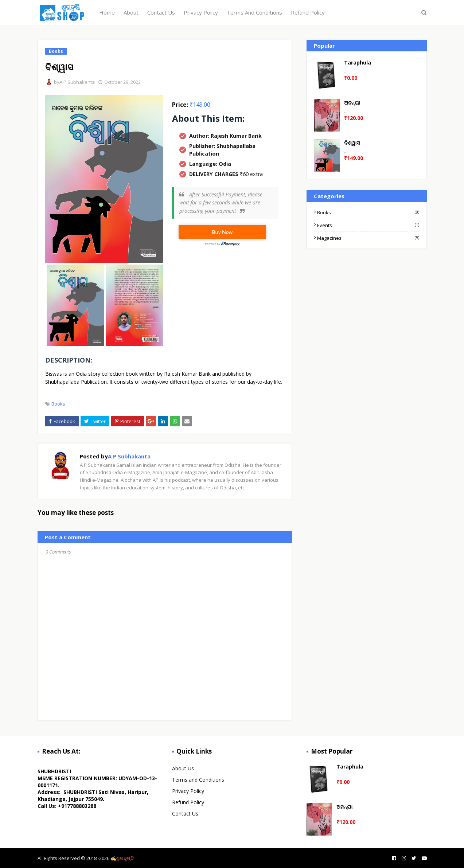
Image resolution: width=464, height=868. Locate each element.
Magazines (368, 238)
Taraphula (358, 62)
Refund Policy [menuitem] (308, 12)
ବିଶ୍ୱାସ (352, 143)
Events (368, 225)
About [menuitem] (131, 12)
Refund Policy (188, 802)
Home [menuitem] (107, 12)
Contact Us (185, 814)
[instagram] (403, 858)
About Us (183, 768)
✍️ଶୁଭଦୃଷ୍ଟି (122, 858)
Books (58, 404)
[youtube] (423, 858)
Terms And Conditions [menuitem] (254, 12)
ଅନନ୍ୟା (352, 103)
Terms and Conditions (198, 780)
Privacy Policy (188, 791)
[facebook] (393, 858)
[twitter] (413, 858)
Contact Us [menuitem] (161, 12)
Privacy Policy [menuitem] (201, 12)
